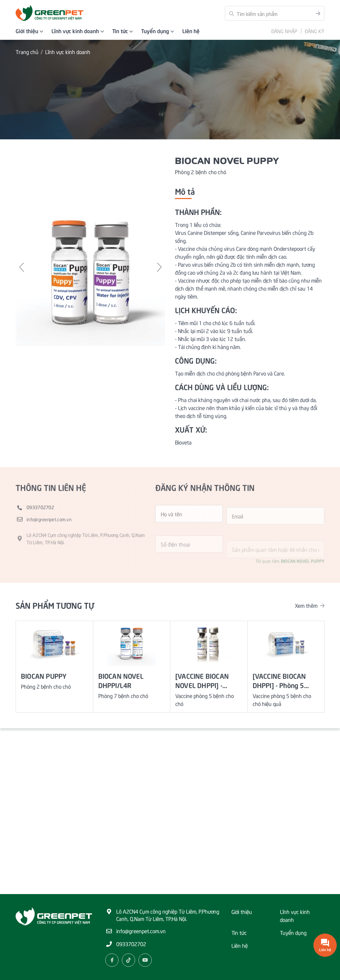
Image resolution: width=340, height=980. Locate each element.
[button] (22, 267)
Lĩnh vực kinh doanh (68, 52)
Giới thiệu (242, 911)
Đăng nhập (284, 31)
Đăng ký (315, 31)
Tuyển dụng (293, 932)
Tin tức (239, 932)
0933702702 (131, 944)
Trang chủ (27, 52)
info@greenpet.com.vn (141, 931)
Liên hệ (240, 945)
